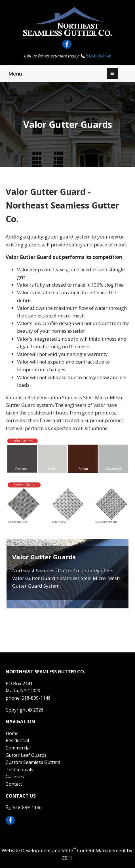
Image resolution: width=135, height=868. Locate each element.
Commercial (18, 748)
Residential (17, 740)
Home (12, 733)
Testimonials (19, 770)
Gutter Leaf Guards (26, 755)
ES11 (68, 858)
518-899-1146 (99, 56)
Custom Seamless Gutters (33, 762)
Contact (14, 784)
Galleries (15, 777)
